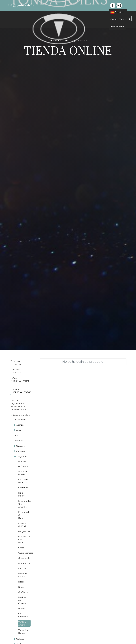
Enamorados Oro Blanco (25, 515)
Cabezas (20, 446)
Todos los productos (16, 363)
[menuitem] (114, 19)
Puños (22, 609)
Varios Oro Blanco (23, 632)
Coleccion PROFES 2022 (17, 371)
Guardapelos (25, 558)
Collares (20, 639)
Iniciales (22, 569)
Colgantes (22, 456)
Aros (18, 430)
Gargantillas (24, 531)
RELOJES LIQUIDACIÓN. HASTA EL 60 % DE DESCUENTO (19, 405)
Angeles (22, 461)
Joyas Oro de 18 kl (22, 415)
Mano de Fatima (23, 575)
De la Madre (22, 494)
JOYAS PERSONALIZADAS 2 (22, 392)
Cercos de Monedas (23, 481)
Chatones (23, 488)
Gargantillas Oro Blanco (24, 540)
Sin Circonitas (23, 615)
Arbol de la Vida (23, 473)
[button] (130, 19)
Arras (17, 435)
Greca (21, 548)
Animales (23, 466)
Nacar (21, 582)
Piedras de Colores (22, 600)
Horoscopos (24, 563)
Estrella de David (23, 525)
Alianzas (20, 425)
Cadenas (21, 451)
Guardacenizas (25, 553)
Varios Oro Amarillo (23, 623)
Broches (19, 441)
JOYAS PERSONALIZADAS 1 (20, 381)
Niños (21, 587)
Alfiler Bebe (20, 420)
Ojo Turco (23, 592)
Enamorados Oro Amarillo (25, 504)
